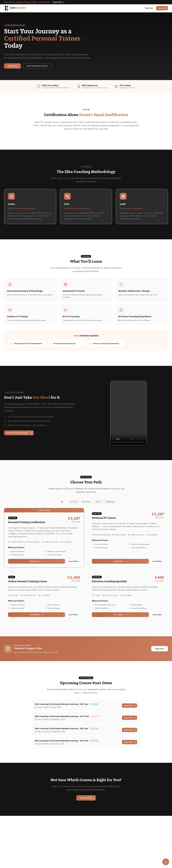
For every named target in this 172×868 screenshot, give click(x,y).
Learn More (73, 561)
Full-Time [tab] (74, 502)
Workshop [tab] (110, 502)
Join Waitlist (37, 615)
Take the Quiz (86, 798)
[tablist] (86, 502)
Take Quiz (149, 8)
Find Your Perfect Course (37, 66)
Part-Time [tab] (86, 502)
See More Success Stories (19, 433)
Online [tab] (98, 502)
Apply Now (59, 2)
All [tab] (62, 502)
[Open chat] (166, 862)
